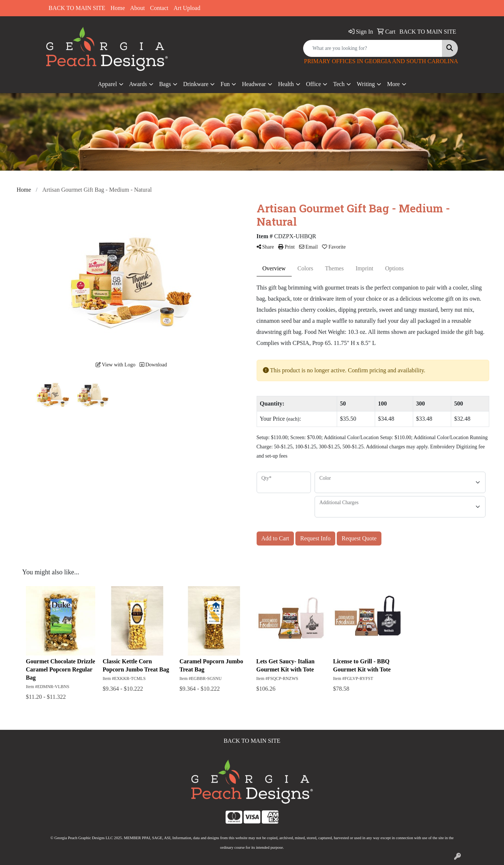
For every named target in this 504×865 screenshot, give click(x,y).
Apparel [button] (107, 84)
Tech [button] (339, 84)
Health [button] (286, 84)
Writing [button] (366, 84)
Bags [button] (165, 84)
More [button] (393, 84)
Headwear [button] (254, 84)
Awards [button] (138, 84)
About (137, 8)
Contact (159, 8)
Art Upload (187, 8)
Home (118, 8)
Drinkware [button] (196, 84)
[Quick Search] (373, 48)
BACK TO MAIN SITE (77, 8)
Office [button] (314, 84)
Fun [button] (225, 84)
